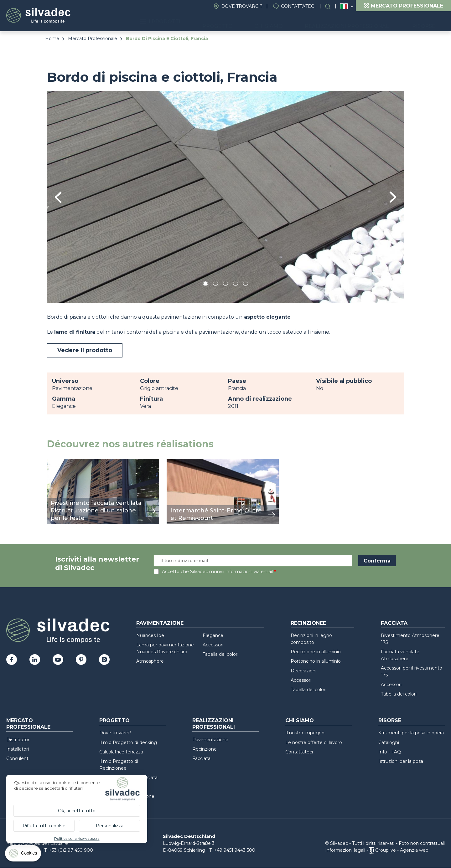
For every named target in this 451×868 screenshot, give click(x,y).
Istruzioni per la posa (401, 761)
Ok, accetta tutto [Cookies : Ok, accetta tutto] (77, 811)
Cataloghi (389, 742)
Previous (58, 197)
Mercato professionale (28, 724)
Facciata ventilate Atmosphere (400, 655)
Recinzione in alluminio (316, 652)
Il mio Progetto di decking (128, 742)
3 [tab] (225, 284)
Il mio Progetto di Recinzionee (119, 765)
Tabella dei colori (220, 654)
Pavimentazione (160, 623)
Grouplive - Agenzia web (402, 850)
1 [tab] (205, 284)
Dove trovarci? (242, 6)
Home (52, 39)
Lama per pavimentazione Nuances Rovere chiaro (165, 648)
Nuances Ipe (150, 635)
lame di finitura (75, 332)
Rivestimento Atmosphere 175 (410, 639)
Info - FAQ (390, 752)
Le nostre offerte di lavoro (314, 742)
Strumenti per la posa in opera (411, 733)
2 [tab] (215, 284)
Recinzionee (308, 623)
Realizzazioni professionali (362, 22)
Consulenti (18, 758)
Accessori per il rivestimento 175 (412, 671)
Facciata (394, 623)
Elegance (213, 635)
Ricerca (331, 6)
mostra (56, 462)
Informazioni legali (345, 850)
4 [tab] (236, 284)
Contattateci (298, 6)
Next (393, 197)
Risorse (429, 22)
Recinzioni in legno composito (311, 639)
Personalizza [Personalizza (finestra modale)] (110, 826)
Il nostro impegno (305, 733)
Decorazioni (303, 671)
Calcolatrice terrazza (121, 752)
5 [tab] (246, 284)
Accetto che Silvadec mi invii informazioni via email (217, 572)
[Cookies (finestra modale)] (23, 855)
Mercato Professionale (93, 39)
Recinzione (205, 749)
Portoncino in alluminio (316, 661)
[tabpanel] (225, 197)
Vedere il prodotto (85, 350)
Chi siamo (292, 22)
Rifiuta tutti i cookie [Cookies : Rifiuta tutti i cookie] (44, 826)
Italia (344, 6)
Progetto (250, 22)
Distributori (18, 740)
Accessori (213, 645)
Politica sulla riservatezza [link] (77, 838)
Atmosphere (150, 661)
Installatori (18, 749)
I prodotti (202, 22)
